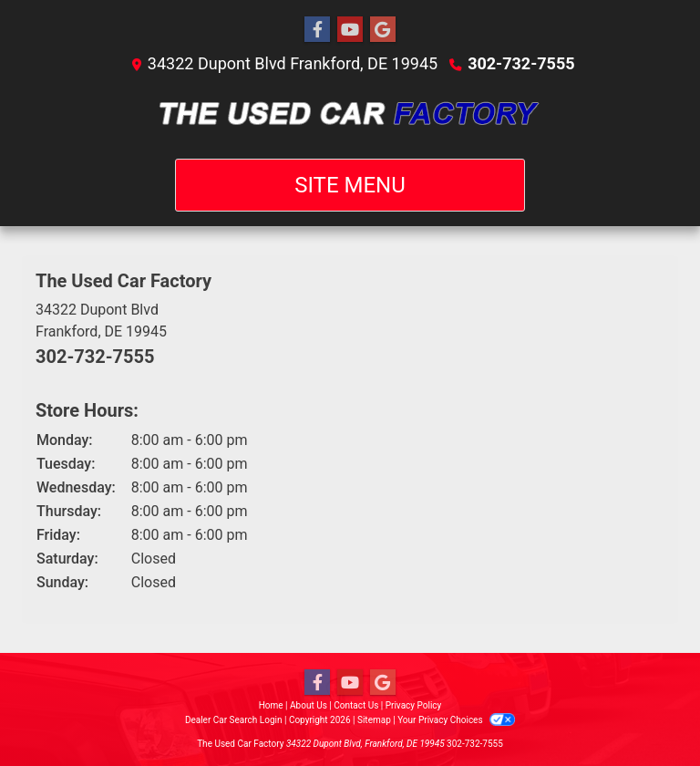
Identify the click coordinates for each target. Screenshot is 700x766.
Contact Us (356, 705)
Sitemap (374, 720)
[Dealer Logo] (350, 117)
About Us (309, 705)
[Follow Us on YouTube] (350, 30)
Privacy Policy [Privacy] (414, 705)
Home (271, 705)
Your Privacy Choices (456, 720)
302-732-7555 (521, 63)
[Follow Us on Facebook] (317, 30)
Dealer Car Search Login (234, 720)
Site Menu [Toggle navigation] (350, 185)
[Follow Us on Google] (383, 30)
